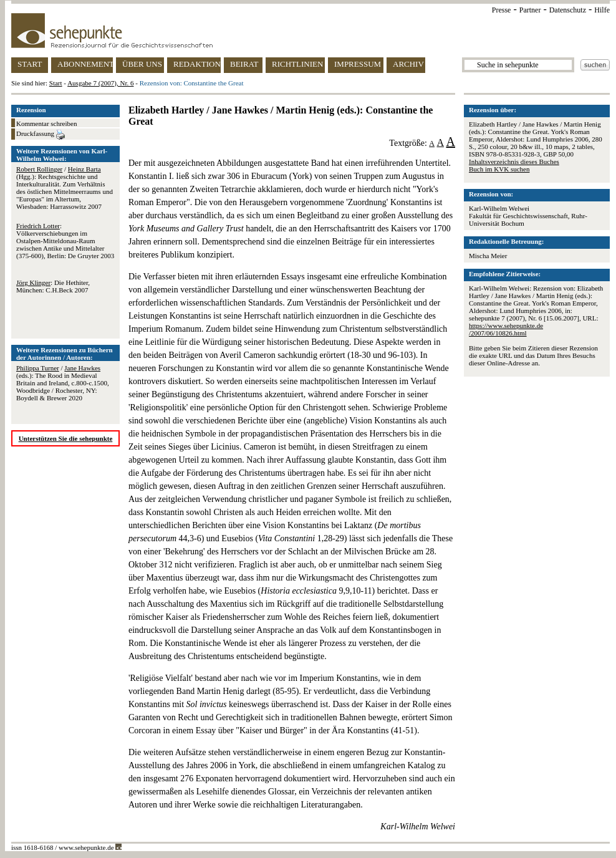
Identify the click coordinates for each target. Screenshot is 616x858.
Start (56, 83)
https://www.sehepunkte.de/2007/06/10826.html (506, 329)
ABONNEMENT (85, 64)
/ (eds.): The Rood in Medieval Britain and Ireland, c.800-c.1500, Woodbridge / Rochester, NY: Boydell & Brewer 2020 (63, 383)
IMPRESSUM (358, 64)
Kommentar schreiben (46, 123)
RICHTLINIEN (297, 64)
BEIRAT (244, 64)
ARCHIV (408, 64)
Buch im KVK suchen (499, 169)
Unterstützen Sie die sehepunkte (66, 438)
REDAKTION (197, 64)
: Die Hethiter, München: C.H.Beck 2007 (53, 286)
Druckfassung (41, 135)
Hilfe (602, 10)
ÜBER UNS (142, 64)
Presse (502, 10)
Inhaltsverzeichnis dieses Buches (514, 161)
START (30, 64)
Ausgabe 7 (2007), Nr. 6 (100, 83)
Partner (530, 10)
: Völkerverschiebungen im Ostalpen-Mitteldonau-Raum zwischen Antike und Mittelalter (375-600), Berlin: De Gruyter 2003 (65, 241)
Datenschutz (568, 10)
